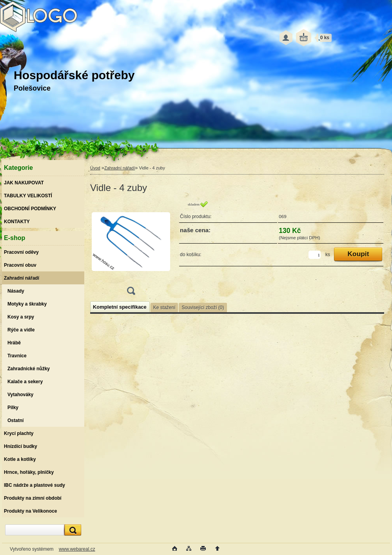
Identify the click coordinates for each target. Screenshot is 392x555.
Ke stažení (164, 308)
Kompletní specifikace (120, 307)
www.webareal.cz (77, 549)
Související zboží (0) (203, 308)
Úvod (95, 168)
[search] (72, 530)
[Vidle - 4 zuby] (131, 250)
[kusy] (315, 255)
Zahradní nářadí (120, 168)
